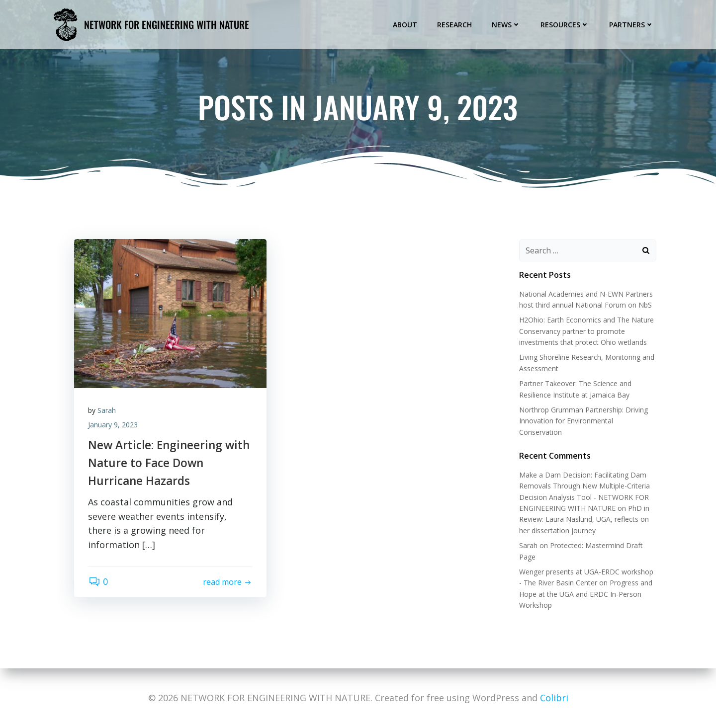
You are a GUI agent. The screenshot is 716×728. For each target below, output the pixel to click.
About (405, 24)
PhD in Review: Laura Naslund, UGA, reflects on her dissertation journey (584, 520)
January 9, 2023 (114, 426)
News (507, 24)
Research (455, 24)
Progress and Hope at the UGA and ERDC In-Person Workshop (585, 594)
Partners (632, 24)
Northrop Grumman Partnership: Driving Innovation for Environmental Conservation (583, 421)
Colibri (554, 698)
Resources (565, 24)
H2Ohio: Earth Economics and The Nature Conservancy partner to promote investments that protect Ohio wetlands (586, 331)
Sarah (108, 412)
